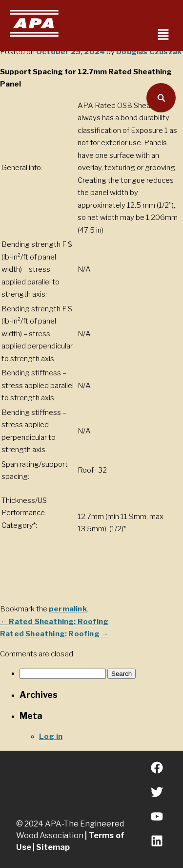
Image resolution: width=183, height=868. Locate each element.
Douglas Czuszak (149, 52)
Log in (51, 737)
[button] (163, 35)
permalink (68, 609)
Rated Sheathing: (54, 622)
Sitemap (53, 847)
